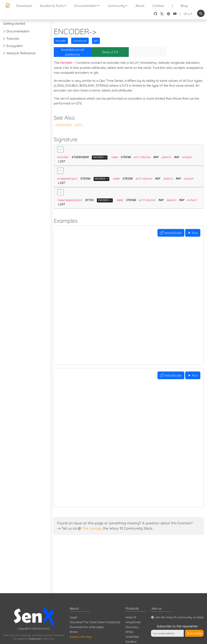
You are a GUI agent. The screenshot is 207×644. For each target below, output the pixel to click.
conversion (80, 41)
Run (193, 233)
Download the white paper (87, 627)
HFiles (129, 632)
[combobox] (201, 13)
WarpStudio (171, 233)
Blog (184, 6)
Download (24, 6)
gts (96, 41)
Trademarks (34, 639)
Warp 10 (131, 617)
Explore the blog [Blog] (81, 637)
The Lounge (92, 528)
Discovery (132, 627)
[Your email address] (167, 633)
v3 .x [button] (187, 14)
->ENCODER (63, 125)
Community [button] (116, 6)
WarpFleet (132, 637)
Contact (158, 6)
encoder (61, 41)
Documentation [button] (86, 6)
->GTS (78, 125)
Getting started (14, 23)
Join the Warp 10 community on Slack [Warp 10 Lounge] (177, 617)
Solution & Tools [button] (52, 6)
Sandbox (131, 642)
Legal (73, 617)
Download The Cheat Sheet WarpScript (95, 622)
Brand (74, 632)
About (140, 6)
